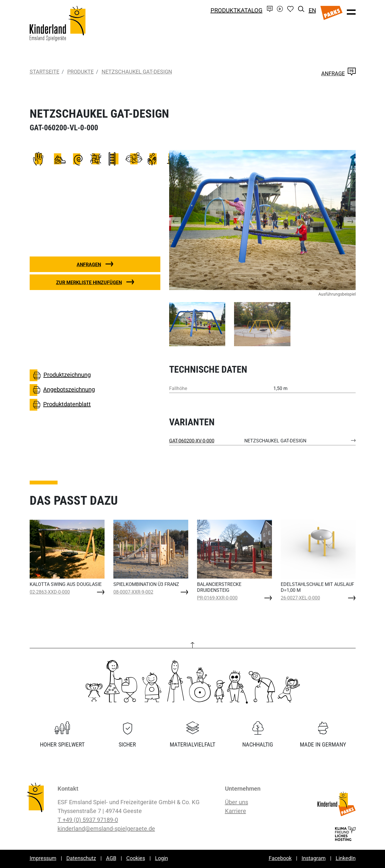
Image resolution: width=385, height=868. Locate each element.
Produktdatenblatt (60, 405)
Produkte (80, 72)
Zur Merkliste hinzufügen (89, 283)
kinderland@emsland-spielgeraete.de (106, 829)
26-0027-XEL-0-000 (300, 598)
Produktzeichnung (60, 375)
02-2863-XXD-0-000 (50, 592)
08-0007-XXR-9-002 (133, 592)
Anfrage (338, 73)
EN (312, 10)
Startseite (44, 72)
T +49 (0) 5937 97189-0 (88, 820)
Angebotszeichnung (62, 390)
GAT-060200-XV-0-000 (192, 441)
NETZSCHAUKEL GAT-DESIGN (137, 72)
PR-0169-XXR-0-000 (217, 598)
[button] (181, 220)
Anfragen (89, 265)
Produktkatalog (237, 10)
